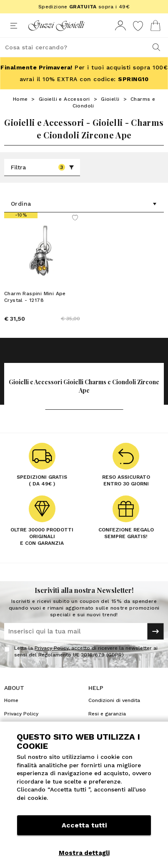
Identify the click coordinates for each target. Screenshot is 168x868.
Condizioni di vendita (114, 700)
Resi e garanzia (107, 714)
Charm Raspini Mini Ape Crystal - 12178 (35, 297)
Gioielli (110, 99)
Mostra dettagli (84, 853)
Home (20, 99)
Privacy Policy (51, 648)
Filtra (43, 167)
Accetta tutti (84, 825)
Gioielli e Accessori (64, 99)
